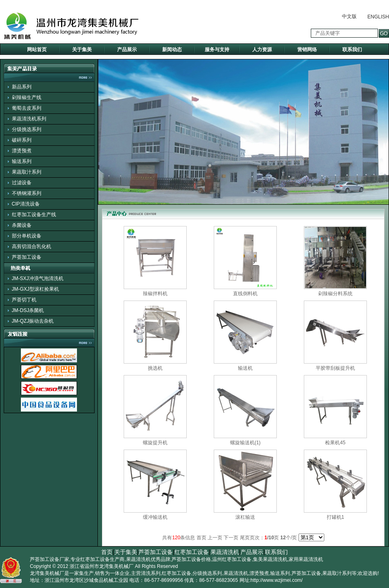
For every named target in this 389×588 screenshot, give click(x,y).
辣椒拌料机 (155, 294)
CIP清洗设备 (26, 204)
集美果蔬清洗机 (270, 559)
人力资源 (262, 50)
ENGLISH (378, 17)
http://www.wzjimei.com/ (277, 580)
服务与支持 (217, 50)
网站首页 (37, 50)
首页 (107, 552)
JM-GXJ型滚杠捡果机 (35, 289)
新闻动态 (172, 50)
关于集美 (82, 50)
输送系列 (22, 161)
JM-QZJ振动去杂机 (33, 321)
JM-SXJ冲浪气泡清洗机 (38, 278)
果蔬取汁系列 (27, 172)
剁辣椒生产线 (27, 97)
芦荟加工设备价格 (191, 559)
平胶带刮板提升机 (335, 368)
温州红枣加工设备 (232, 559)
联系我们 (352, 50)
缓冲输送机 (155, 517)
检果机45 (335, 443)
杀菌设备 (22, 225)
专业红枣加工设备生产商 (97, 559)
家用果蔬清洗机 (306, 559)
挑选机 (155, 368)
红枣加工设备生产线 (34, 215)
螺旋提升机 (155, 443)
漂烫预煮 (22, 151)
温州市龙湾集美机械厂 (109, 566)
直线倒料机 (245, 294)
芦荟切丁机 (24, 300)
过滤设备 (22, 183)
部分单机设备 (27, 236)
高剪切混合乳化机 (32, 247)
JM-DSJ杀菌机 (28, 310)
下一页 (231, 538)
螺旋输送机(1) (245, 443)
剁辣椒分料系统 (335, 294)
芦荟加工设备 (27, 257)
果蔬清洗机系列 (29, 119)
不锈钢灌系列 (27, 193)
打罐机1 (336, 517)
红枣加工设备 (192, 552)
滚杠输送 (245, 517)
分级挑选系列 (27, 129)
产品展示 (127, 50)
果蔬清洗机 (225, 552)
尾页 (245, 538)
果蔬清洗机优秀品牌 (148, 559)
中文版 (349, 16)
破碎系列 (22, 140)
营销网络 (307, 50)
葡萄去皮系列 (27, 108)
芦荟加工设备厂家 (50, 559)
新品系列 (22, 87)
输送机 (245, 368)
